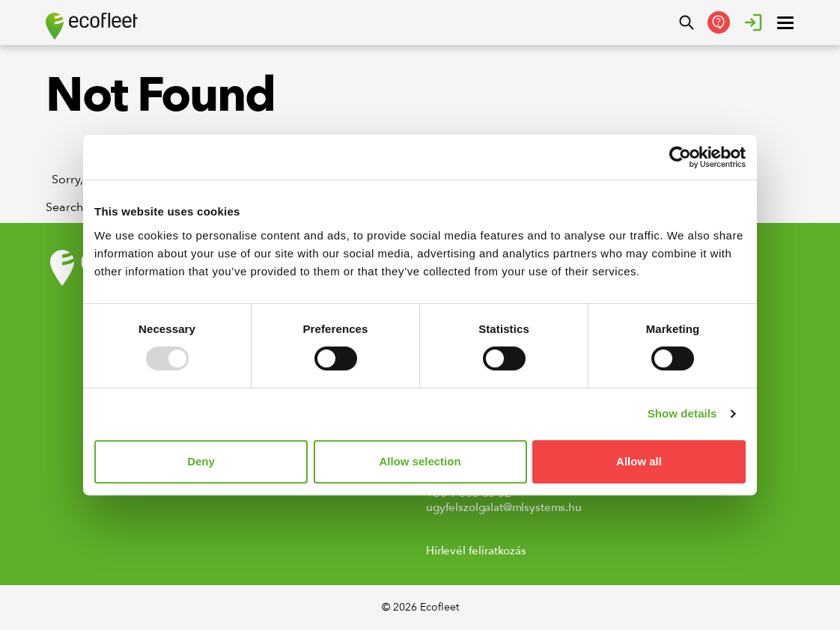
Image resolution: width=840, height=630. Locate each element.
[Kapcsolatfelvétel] (719, 22)
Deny (201, 461)
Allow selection (420, 461)
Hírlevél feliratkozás (476, 551)
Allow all (639, 461)
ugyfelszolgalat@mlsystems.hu (504, 507)
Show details (682, 413)
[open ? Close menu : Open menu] (785, 22)
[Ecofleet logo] (92, 26)
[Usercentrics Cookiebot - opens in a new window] (680, 157)
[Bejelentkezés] (753, 22)
